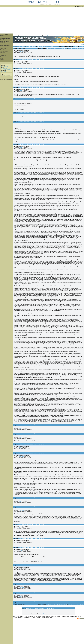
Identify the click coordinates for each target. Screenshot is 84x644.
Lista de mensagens (31, 47)
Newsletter (3, 53)
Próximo (81, 47)
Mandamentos (3, 48)
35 (66, 48)
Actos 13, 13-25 (4, 66)
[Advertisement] (42, 20)
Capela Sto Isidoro (6, 64)
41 (78, 48)
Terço (1, 58)
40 (75, 48)
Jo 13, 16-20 (3, 72)
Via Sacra (2, 61)
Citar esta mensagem (39, 60)
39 (73, 48)
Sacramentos (3, 57)
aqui (45, 612)
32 (60, 48)
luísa (20, 63)
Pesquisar (46, 47)
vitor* (20, 551)
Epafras (21, 51)
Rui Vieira (21, 456)
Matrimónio (3, 50)
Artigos (2, 37)
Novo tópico (40, 47)
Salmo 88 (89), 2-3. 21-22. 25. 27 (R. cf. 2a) (6, 69)
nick (20, 568)
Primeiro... (54, 48)
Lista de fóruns (22, 47)
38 (71, 48)
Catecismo (3, 43)
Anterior (76, 47)
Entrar (51, 47)
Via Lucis (2, 60)
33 (62, 48)
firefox (21, 116)
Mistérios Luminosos (5, 75)
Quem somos (3, 55)
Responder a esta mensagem (26, 60)
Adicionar (2, 36)
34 (64, 48)
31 (58, 48)
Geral (82, 44)
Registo (44, 613)
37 (69, 48)
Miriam (21, 72)
